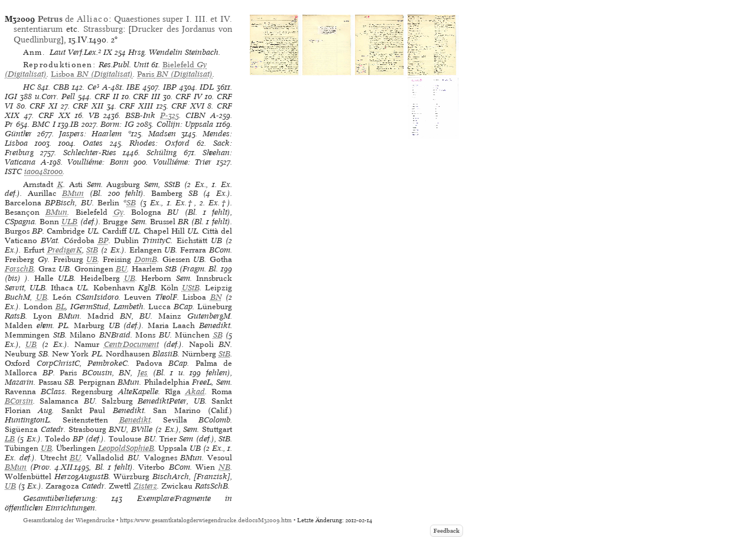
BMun (73, 193)
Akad (195, 392)
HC (29, 87)
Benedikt (135, 420)
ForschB (19, 269)
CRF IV (189, 96)
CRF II (107, 96)
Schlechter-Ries (90, 153)
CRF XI (43, 106)
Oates (93, 143)
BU (121, 269)
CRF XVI (188, 106)
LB (10, 439)
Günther (18, 134)
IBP (170, 87)
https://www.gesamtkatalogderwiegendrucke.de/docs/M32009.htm (206, 520)
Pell (68, 96)
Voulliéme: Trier (183, 162)
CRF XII (88, 106)
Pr (9, 124)
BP (103, 240)
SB (131, 203)
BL (61, 307)
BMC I (44, 124)
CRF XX (54, 115)
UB (92, 259)
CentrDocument (131, 344)
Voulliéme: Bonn (98, 162)
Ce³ (93, 87)
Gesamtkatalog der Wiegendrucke (69, 520)
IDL (207, 87)
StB (92, 250)
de (73, 19)
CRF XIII (136, 106)
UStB (191, 288)
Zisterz (145, 486)
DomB (146, 259)
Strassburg (103, 29)
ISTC (13, 171)
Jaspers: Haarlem (90, 134)
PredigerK (65, 250)
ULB (69, 222)
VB (94, 115)
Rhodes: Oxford (159, 143)
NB (224, 467)
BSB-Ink (140, 115)
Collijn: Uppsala (185, 124)
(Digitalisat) (92, 74)
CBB (61, 87)
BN (216, 297)
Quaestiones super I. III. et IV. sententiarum (123, 24)
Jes (143, 373)
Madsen (162, 134)
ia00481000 (43, 171)
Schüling (162, 153)
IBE (133, 87)
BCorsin (19, 401)
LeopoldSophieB (126, 448)
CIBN (195, 115)
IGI (11, 96)
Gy (118, 212)
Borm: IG (117, 124)
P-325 (170, 115)
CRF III (146, 96)
